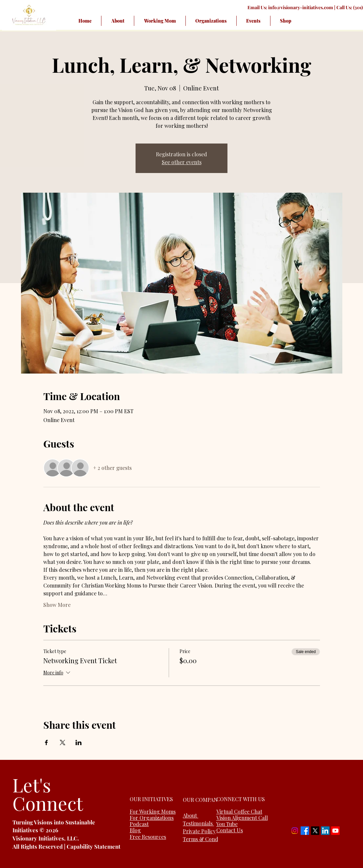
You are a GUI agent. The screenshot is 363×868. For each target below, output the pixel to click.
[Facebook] (305, 831)
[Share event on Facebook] (46, 743)
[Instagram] (295, 831)
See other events (182, 162)
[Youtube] (335, 831)
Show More (57, 605)
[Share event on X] (63, 743)
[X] (315, 831)
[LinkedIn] (325, 831)
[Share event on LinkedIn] (79, 743)
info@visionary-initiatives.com (301, 7)
